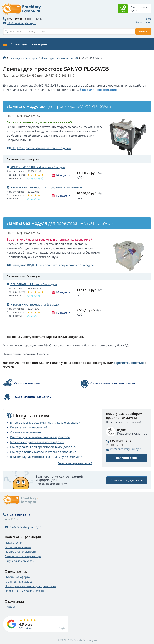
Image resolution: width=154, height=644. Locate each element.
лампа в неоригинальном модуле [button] (44, 187)
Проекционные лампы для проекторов (31, 586)
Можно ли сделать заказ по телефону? (37, 442)
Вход (148, 19)
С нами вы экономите (25, 432)
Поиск (143, 31)
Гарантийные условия (20, 582)
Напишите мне (127, 458)
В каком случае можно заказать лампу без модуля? (46, 457)
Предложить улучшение (127, 480)
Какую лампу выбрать (19, 561)
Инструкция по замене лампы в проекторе (40, 437)
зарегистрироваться (129, 363)
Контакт (10, 607)
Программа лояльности (20, 552)
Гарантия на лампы (18, 547)
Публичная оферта (17, 577)
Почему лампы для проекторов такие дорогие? (43, 447)
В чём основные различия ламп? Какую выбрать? (45, 422)
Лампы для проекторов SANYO (60, 58)
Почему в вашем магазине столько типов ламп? (44, 452)
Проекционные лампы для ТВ (24, 591)
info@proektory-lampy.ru (20, 23)
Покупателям (13, 543)
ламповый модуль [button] (36, 167)
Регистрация (144, 22)
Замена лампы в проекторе (23, 556)
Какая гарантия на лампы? (28, 427)
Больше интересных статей (75, 463)
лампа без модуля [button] (32, 284)
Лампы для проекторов (23, 58)
